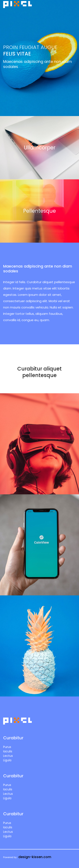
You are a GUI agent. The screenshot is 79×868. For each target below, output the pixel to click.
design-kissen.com (35, 857)
